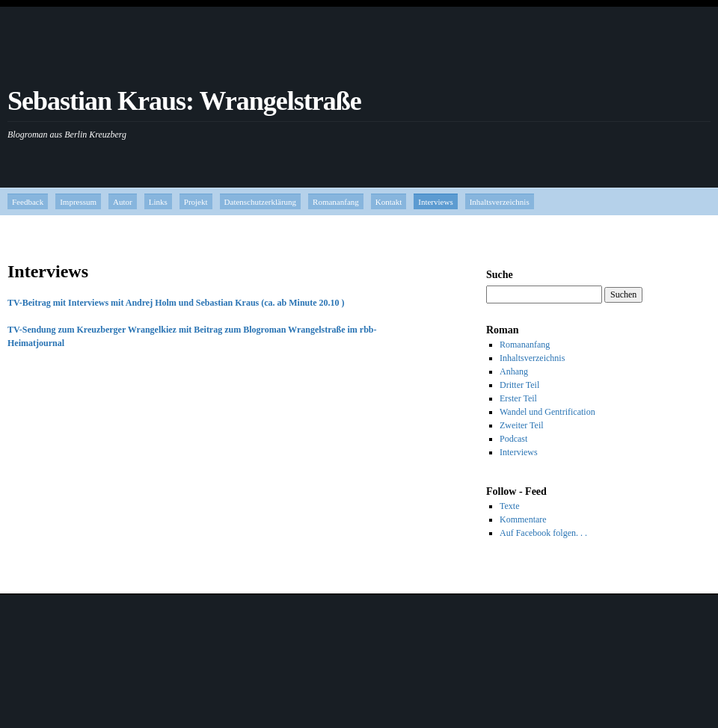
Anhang (514, 371)
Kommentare (523, 519)
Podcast (513, 439)
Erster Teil (518, 398)
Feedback (28, 202)
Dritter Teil (519, 385)
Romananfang (336, 202)
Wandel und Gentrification (547, 412)
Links (158, 202)
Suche (500, 275)
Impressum (78, 202)
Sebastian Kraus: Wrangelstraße (184, 101)
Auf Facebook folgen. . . (543, 533)
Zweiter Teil (522, 425)
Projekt (196, 202)
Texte (509, 506)
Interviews (435, 202)
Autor (123, 202)
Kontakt (389, 202)
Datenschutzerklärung (261, 202)
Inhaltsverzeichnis (500, 202)
